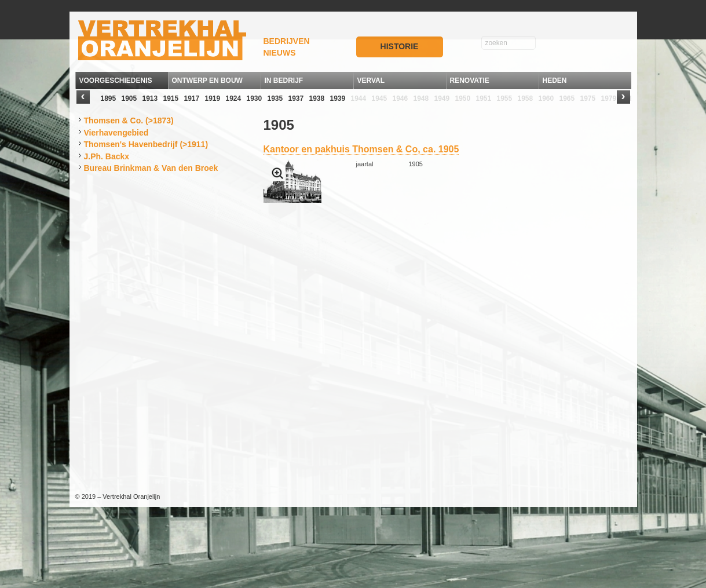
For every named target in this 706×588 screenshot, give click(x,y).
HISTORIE (400, 46)
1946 (400, 98)
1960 (546, 98)
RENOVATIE (470, 81)
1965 (567, 98)
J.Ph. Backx (107, 156)
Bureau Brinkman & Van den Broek (151, 168)
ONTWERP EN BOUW (207, 81)
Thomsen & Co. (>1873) (129, 120)
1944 (359, 98)
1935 (275, 98)
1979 (609, 98)
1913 (150, 98)
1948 (421, 98)
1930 (255, 98)
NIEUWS (280, 53)
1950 (463, 98)
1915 (171, 98)
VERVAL (371, 81)
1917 (192, 98)
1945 (380, 98)
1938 (317, 98)
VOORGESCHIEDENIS (116, 81)
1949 (442, 98)
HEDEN (555, 81)
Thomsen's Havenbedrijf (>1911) (146, 144)
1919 (213, 98)
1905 (129, 98)
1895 (109, 98)
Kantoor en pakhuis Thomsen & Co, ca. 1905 (361, 149)
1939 (338, 98)
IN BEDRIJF (284, 81)
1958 (526, 98)
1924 (234, 98)
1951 (484, 98)
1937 (296, 98)
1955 (505, 98)
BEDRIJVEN (287, 41)
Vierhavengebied (116, 133)
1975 (588, 98)
